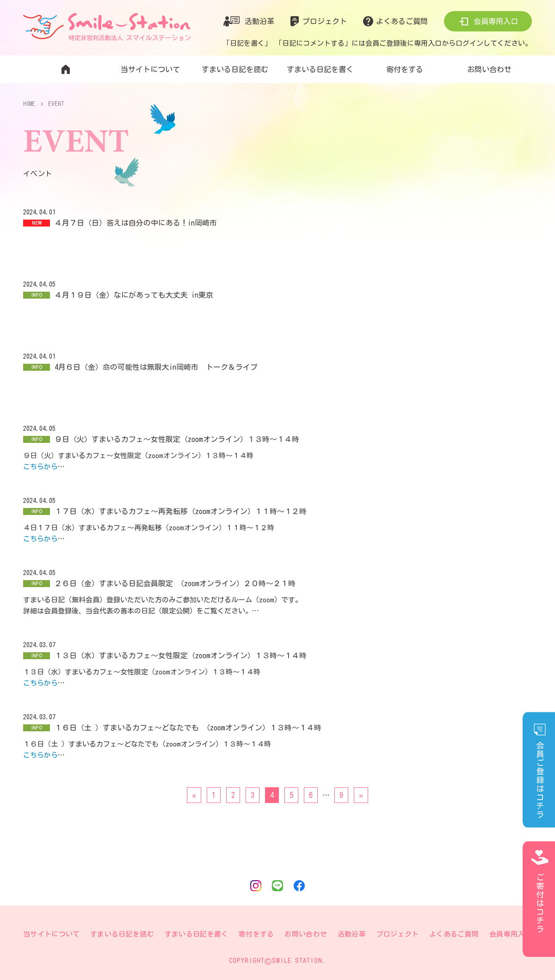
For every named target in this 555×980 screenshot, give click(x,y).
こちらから (40, 467)
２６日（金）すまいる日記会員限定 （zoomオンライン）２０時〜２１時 (175, 583)
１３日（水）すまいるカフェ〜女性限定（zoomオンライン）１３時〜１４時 (181, 655)
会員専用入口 (496, 21)
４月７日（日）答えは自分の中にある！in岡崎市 (136, 223)
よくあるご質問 (402, 21)
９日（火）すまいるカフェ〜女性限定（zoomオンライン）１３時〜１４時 (177, 439)
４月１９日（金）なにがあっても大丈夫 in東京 (134, 295)
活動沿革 (259, 21)
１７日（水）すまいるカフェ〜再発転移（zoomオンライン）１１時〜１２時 (181, 511)
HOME (30, 104)
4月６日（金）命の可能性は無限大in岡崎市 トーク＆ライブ (156, 367)
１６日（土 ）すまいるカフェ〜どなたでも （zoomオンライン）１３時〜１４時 (188, 728)
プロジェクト (325, 21)
